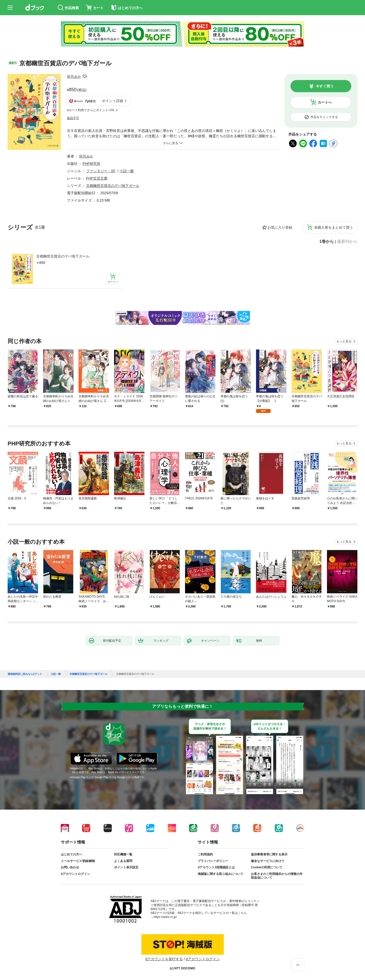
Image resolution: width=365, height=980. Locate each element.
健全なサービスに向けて (268, 861)
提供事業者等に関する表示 (269, 854)
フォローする (85, 76)
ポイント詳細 (113, 101)
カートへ (325, 102)
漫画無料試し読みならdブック (25, 674)
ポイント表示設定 (126, 867)
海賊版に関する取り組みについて (221, 874)
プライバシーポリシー (213, 861)
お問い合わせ (70, 867)
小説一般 (127, 171)
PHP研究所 (92, 164)
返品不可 (73, 118)
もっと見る (344, 341)
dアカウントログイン (75, 874)
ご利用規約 (205, 854)
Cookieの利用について (267, 867)
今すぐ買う (325, 86)
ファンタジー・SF (101, 171)
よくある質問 (123, 861)
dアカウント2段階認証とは (216, 867)
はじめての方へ (71, 854)
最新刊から (347, 242)
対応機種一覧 (123, 854)
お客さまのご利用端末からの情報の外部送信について (277, 876)
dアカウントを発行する (164, 959)
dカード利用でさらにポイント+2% (91, 110)
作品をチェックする (324, 117)
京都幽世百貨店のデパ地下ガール (63, 256)
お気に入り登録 (280, 227)
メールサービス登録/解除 (78, 861)
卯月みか (74, 76)
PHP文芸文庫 (97, 178)
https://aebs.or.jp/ (165, 917)
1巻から (327, 242)
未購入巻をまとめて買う (334, 227)
